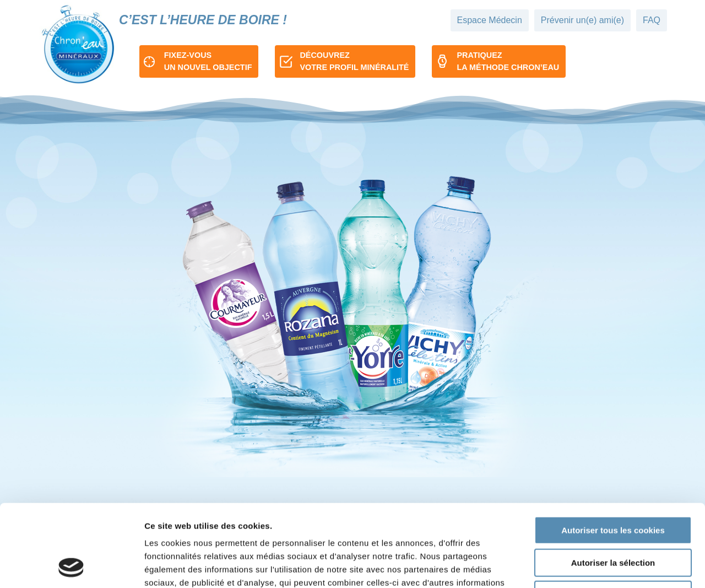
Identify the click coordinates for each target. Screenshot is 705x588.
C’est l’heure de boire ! (203, 20)
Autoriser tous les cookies (613, 453)
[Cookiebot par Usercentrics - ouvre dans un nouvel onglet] (71, 567)
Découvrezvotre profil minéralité (354, 61)
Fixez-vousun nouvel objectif (208, 61)
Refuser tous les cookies (613, 518)
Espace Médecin (490, 20)
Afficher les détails (607, 566)
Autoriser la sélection (613, 486)
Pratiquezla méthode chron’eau (508, 61)
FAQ (652, 20)
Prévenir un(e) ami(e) (582, 20)
